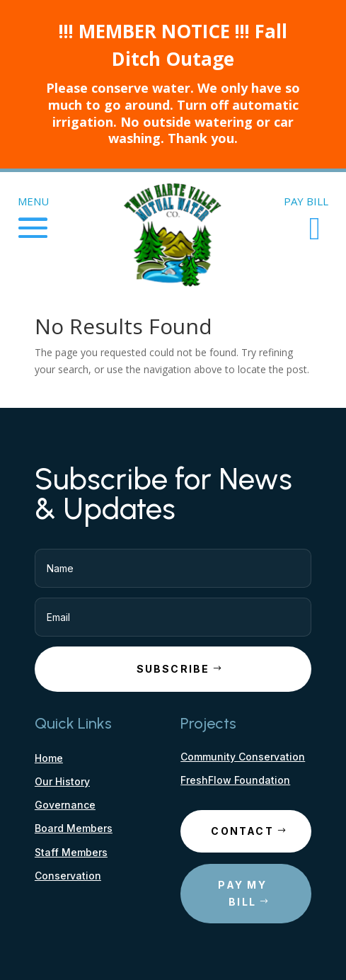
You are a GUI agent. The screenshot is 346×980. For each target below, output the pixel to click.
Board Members (74, 828)
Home (49, 758)
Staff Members (71, 852)
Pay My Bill (242, 893)
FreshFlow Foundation (235, 780)
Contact (242, 831)
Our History (62, 781)
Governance (65, 805)
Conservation (68, 876)
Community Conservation (243, 757)
